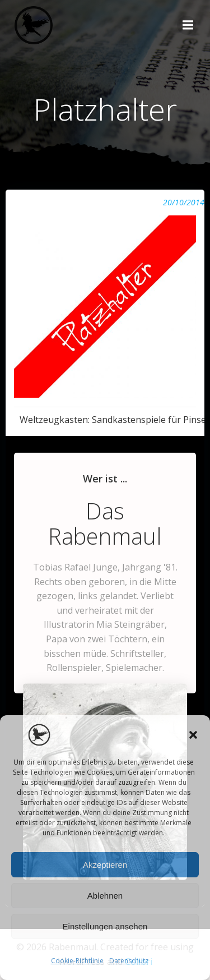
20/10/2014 (184, 202)
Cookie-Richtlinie (77, 961)
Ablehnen (105, 896)
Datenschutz (129, 961)
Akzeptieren (105, 865)
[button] (193, 735)
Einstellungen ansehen (105, 926)
